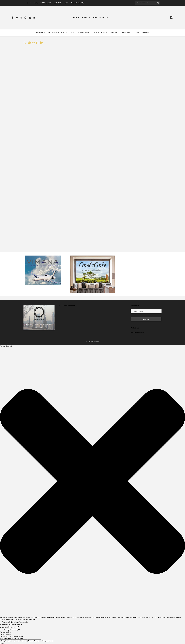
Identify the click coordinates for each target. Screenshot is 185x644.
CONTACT (57, 3)
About (29, 3)
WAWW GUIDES (99, 33)
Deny (10, 641)
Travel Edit (39, 33)
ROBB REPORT (46, 3)
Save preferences (34, 641)
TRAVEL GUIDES (83, 33)
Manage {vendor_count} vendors (11, 636)
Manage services (6, 634)
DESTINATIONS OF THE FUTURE (60, 33)
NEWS (66, 3)
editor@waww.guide (137, 332)
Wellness (114, 33)
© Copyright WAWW (92, 342)
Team (36, 3)
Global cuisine (125, 33)
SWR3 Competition (143, 33)
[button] (92, 482)
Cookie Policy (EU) (78, 3)
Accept (3, 641)
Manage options (6, 632)
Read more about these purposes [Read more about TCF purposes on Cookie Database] (11, 638)
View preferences (20, 641)
